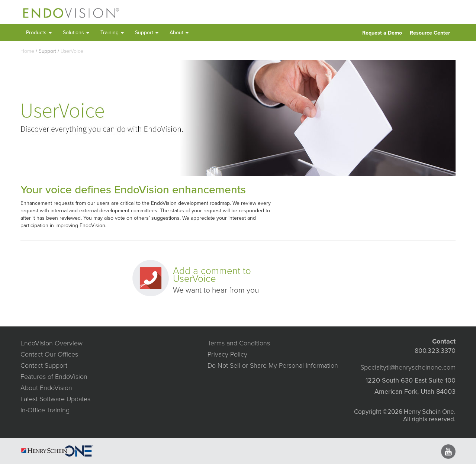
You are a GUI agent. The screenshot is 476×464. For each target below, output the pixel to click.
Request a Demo (382, 33)
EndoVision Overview (52, 343)
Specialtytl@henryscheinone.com (408, 367)
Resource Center (430, 33)
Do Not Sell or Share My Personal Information (273, 365)
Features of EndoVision (54, 377)
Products (39, 33)
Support (147, 33)
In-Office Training (45, 410)
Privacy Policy (227, 354)
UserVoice (72, 51)
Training (112, 33)
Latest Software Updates (55, 399)
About (179, 33)
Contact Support (44, 365)
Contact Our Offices (49, 354)
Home (27, 51)
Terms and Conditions (239, 343)
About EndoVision (46, 388)
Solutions (76, 33)
